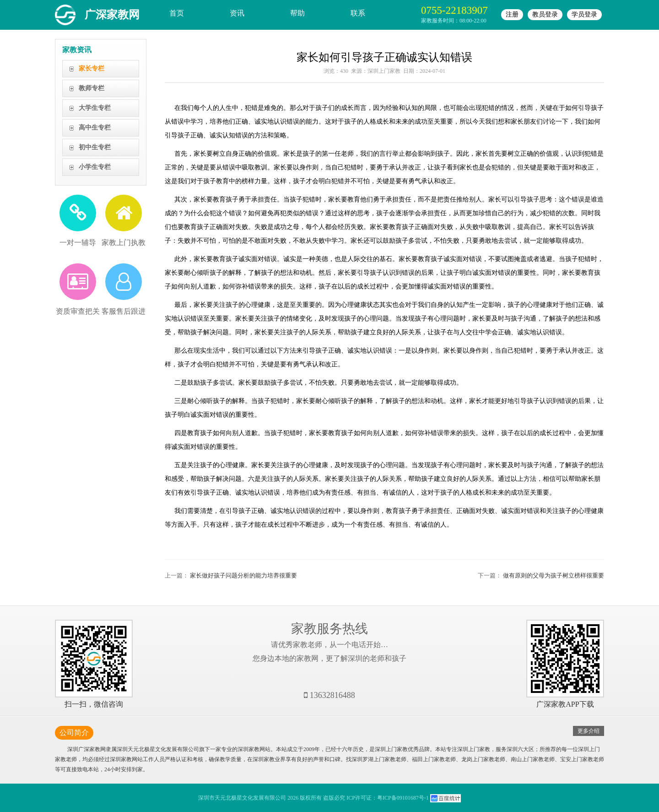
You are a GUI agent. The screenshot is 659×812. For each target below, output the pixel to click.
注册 (512, 14)
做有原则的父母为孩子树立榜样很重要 (554, 575)
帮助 (297, 13)
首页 (177, 13)
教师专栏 (92, 88)
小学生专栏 (95, 167)
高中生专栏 (95, 128)
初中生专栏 (95, 147)
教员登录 (545, 14)
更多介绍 (589, 731)
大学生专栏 (95, 108)
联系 (358, 13)
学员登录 (584, 14)
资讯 (237, 13)
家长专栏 (92, 68)
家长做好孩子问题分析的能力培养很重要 (243, 575)
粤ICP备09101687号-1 (403, 798)
